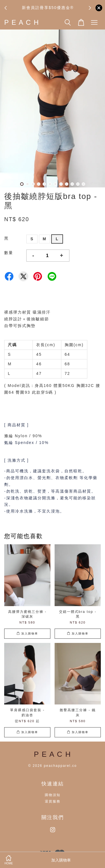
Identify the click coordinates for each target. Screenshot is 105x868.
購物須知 (53, 795)
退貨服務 (53, 801)
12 (83, 184)
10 (72, 184)
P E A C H (22, 22)
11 (78, 184)
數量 (9, 253)
